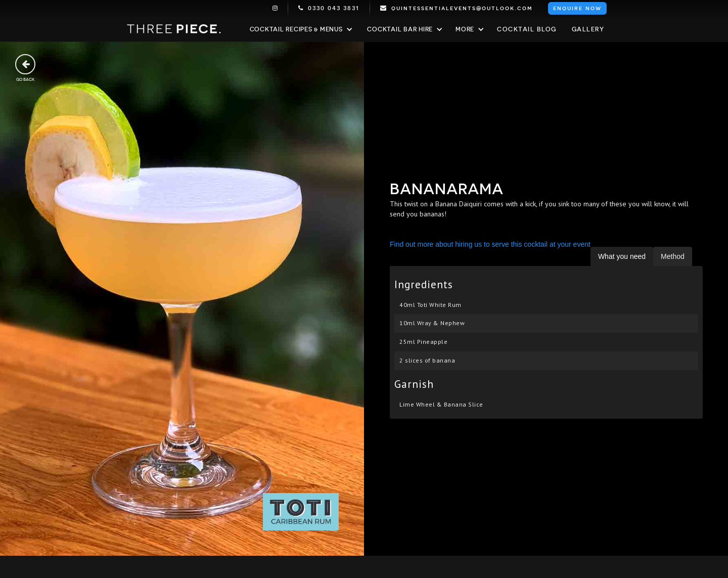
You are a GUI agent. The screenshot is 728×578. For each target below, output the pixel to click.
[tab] (622, 256)
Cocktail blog (527, 29)
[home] (174, 29)
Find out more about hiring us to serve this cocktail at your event (490, 244)
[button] (300, 29)
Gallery (588, 29)
